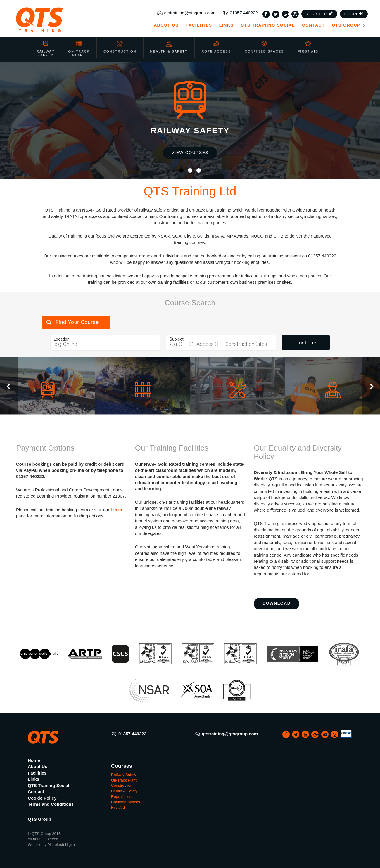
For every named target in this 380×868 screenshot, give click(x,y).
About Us (166, 25)
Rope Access (216, 44)
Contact (313, 25)
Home (34, 760)
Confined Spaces (264, 44)
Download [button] (277, 603)
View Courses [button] (190, 153)
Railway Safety (45, 46)
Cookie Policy (42, 798)
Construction (120, 44)
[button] (319, 14)
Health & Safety (169, 44)
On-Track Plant (79, 46)
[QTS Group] (56, 20)
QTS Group (349, 25)
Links (227, 25)
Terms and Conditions (51, 804)
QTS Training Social (268, 25)
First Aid (308, 44)
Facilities (199, 25)
